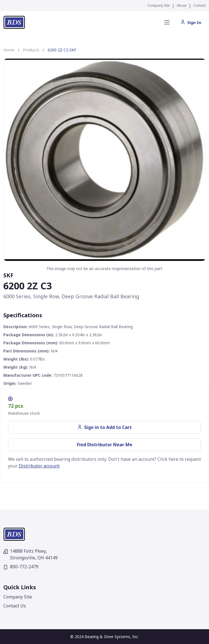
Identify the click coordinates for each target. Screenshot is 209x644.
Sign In (191, 22)
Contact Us (15, 606)
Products (31, 50)
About (182, 5)
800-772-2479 (21, 567)
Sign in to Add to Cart (105, 427)
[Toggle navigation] (167, 22)
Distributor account (39, 466)
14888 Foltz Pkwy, (31, 554)
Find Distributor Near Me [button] (105, 445)
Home (9, 50)
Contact (200, 5)
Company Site (159, 5)
